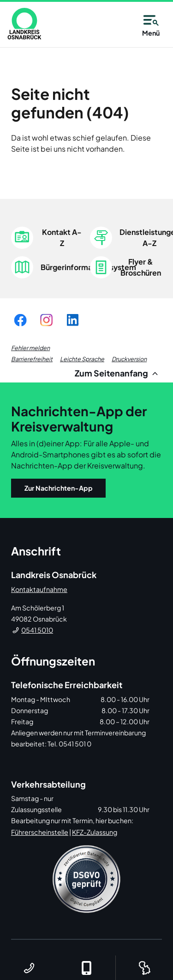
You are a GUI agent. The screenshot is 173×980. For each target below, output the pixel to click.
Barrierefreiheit (32, 359)
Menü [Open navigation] (151, 24)
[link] (24, 24)
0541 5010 (37, 630)
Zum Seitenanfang (118, 373)
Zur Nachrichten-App (59, 488)
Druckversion (129, 359)
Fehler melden (30, 348)
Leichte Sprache (82, 359)
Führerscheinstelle (40, 832)
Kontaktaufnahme (39, 589)
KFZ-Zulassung (95, 832)
